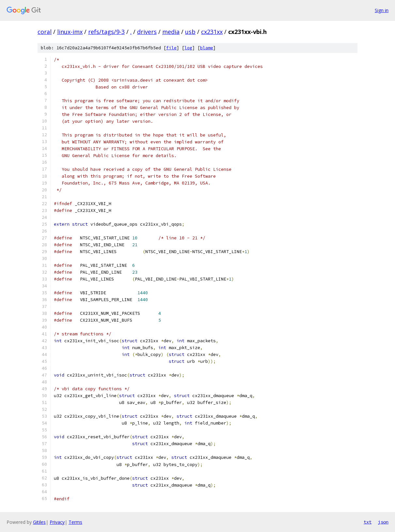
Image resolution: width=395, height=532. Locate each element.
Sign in (382, 10)
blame (207, 48)
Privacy (57, 522)
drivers (147, 32)
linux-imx (70, 32)
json (383, 522)
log (188, 48)
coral (45, 32)
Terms (75, 522)
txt (368, 522)
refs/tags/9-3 (106, 32)
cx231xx (212, 32)
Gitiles (39, 522)
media (171, 32)
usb (190, 32)
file (171, 48)
